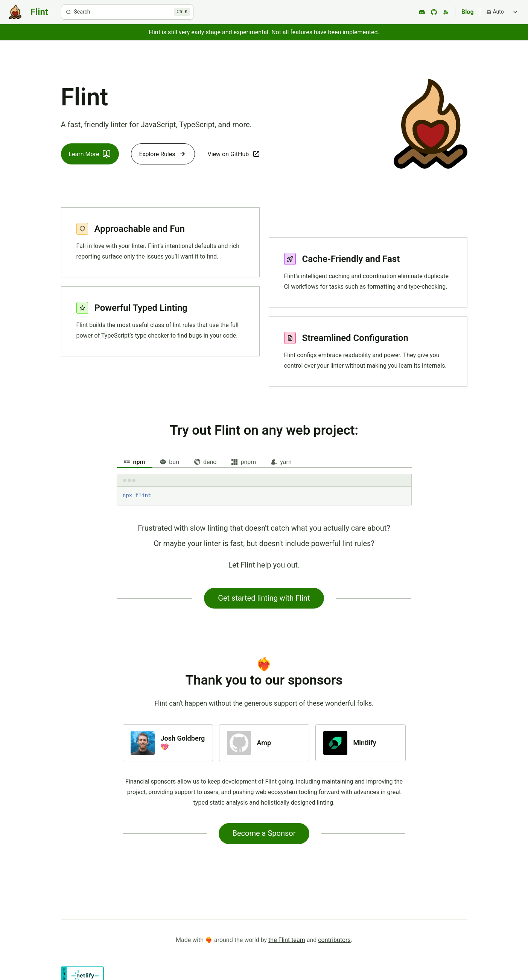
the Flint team (287, 940)
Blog (467, 12)
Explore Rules (163, 154)
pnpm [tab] (244, 462)
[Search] (127, 12)
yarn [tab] (281, 462)
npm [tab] (135, 462)
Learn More (90, 154)
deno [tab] (205, 462)
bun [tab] (170, 462)
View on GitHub (234, 154)
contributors (334, 940)
